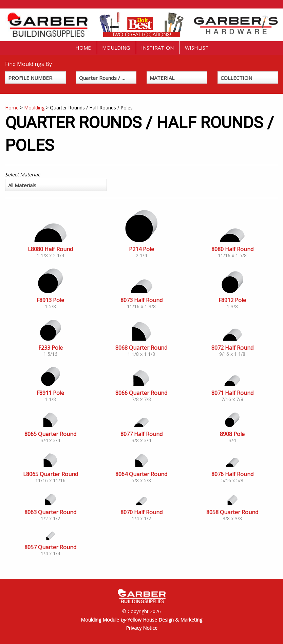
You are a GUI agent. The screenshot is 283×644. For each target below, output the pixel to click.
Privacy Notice (142, 628)
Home (83, 48)
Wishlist (197, 48)
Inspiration (157, 48)
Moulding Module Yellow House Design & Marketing (141, 620)
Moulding (116, 48)
